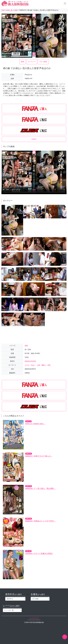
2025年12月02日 (30, 361)
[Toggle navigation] (64, 3)
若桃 (26, 346)
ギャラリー (32, 62)
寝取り (44, 365)
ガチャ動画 (43, 62)
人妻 (38, 365)
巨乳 (49, 365)
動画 (23, 62)
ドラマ (27, 365)
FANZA (34, 139)
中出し (33, 365)
